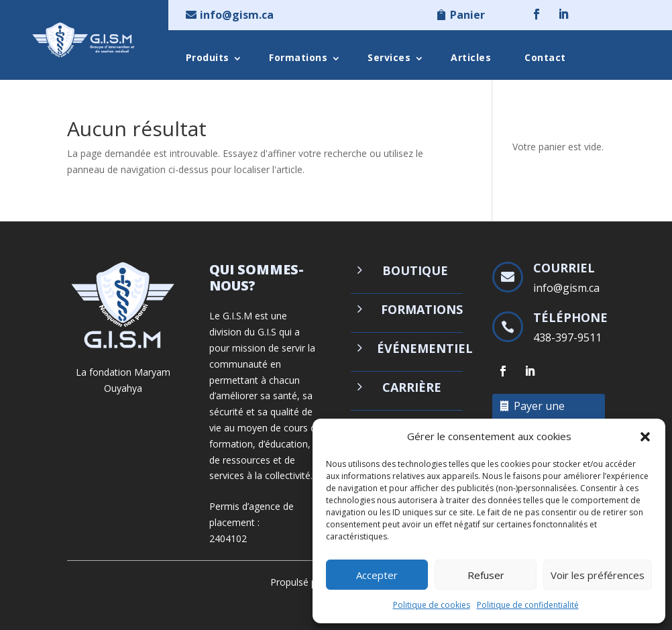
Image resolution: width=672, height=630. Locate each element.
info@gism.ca (237, 15)
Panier (467, 15)
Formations (298, 57)
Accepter (377, 575)
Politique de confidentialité (528, 605)
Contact (545, 57)
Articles (471, 57)
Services (389, 57)
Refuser (486, 575)
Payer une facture (539, 415)
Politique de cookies (432, 605)
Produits (208, 57)
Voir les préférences (598, 575)
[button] (645, 437)
